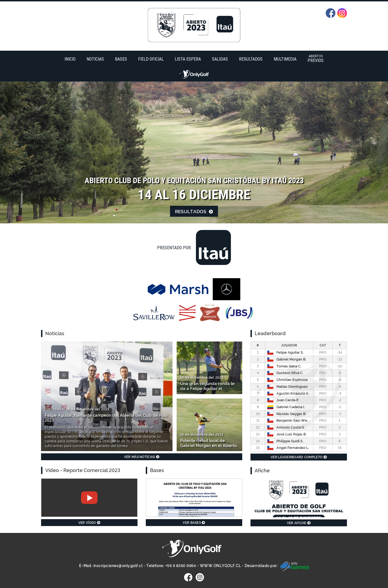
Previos (316, 59)
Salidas (220, 59)
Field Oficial (151, 59)
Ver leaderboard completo (299, 457)
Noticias (95, 59)
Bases (121, 59)
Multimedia (285, 59)
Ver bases (194, 523)
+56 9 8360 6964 (181, 566)
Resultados (251, 59)
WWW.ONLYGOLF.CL (220, 566)
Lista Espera (188, 59)
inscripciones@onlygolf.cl (118, 566)
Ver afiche (299, 523)
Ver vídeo (89, 523)
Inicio (70, 59)
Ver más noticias (142, 457)
